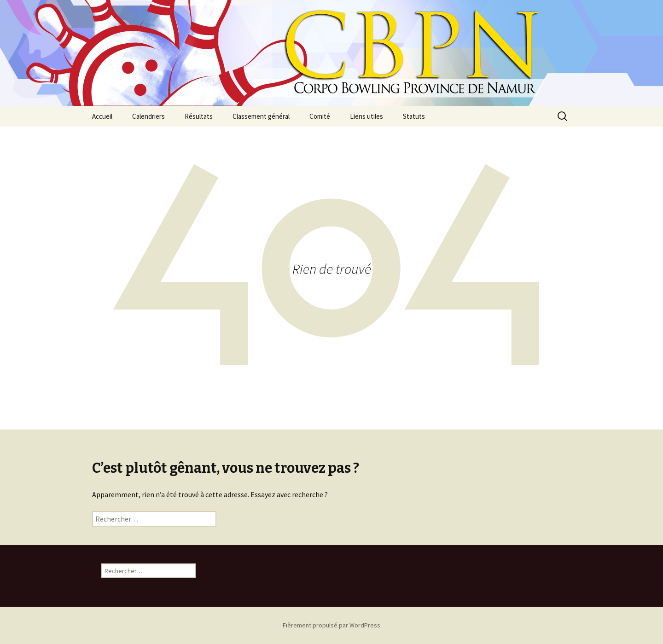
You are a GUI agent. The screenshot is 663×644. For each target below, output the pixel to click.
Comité (320, 116)
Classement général (261, 116)
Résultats (199, 116)
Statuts (414, 116)
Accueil (102, 116)
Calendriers (148, 116)
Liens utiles (366, 116)
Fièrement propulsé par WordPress (331, 625)
